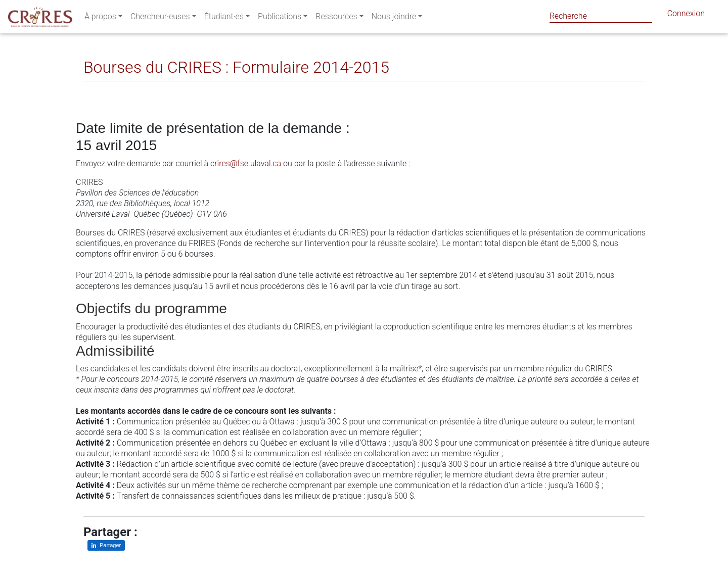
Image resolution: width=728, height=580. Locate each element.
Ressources (336, 18)
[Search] (601, 16)
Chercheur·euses (160, 18)
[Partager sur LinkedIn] (98, 89)
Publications (280, 18)
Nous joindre (394, 18)
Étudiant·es (224, 18)
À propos (100, 18)
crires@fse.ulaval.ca (246, 163)
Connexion (686, 15)
